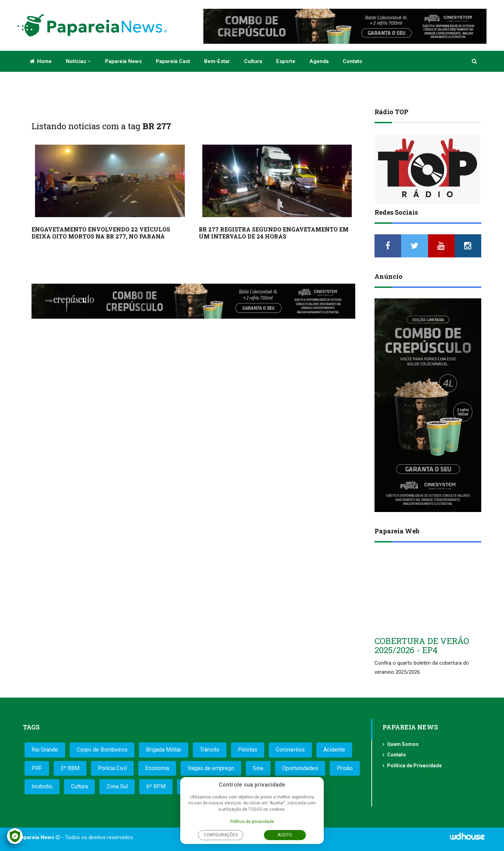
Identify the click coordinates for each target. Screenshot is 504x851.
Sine (258, 768)
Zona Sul (117, 786)
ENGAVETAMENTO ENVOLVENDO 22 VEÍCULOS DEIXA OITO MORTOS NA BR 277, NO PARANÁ (101, 233)
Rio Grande (45, 750)
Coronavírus (290, 750)
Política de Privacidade (414, 766)
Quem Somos (403, 744)
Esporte (286, 61)
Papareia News (123, 61)
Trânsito (210, 750)
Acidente (334, 750)
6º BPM (156, 786)
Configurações (221, 835)
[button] (475, 61)
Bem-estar (217, 61)
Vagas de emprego (211, 768)
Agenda (319, 61)
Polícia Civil (112, 768)
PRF (37, 768)
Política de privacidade (252, 822)
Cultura (253, 61)
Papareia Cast (173, 61)
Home (41, 61)
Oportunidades (300, 768)
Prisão (345, 768)
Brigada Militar (164, 750)
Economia (157, 768)
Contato (352, 61)
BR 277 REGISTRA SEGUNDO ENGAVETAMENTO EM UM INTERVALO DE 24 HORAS (274, 233)
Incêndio (42, 786)
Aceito (285, 835)
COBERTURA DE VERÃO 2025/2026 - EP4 (422, 645)
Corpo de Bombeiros (102, 750)
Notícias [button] (78, 61)
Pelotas (248, 750)
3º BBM (70, 768)
